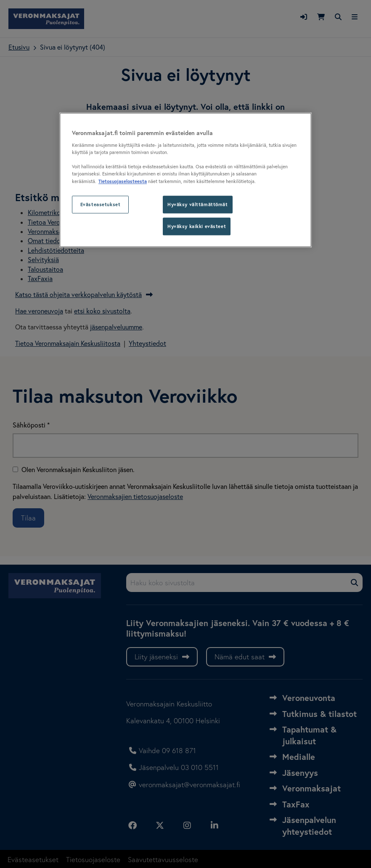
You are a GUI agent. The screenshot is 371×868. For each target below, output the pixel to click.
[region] (185, 180)
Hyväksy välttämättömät (198, 205)
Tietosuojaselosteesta (123, 182)
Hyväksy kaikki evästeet (197, 227)
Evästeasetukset (101, 205)
